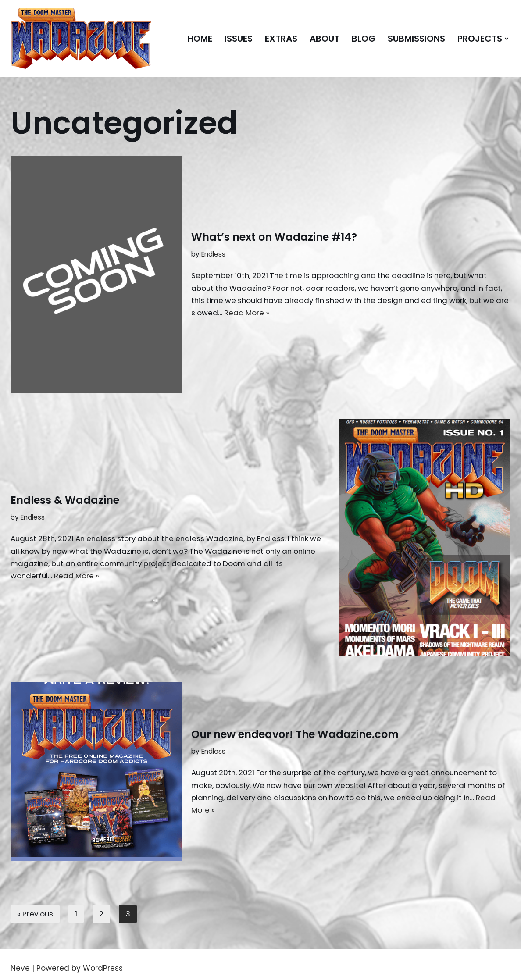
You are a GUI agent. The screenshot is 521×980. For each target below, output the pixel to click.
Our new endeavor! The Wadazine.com (295, 733)
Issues (232, 39)
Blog (361, 39)
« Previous (36, 914)
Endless (213, 254)
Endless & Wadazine (65, 500)
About (321, 39)
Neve (20, 968)
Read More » (291, 313)
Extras (276, 39)
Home (193, 39)
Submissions (414, 39)
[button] (507, 39)
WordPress (103, 968)
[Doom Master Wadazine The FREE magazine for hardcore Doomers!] (81, 38)
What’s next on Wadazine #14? (274, 236)
